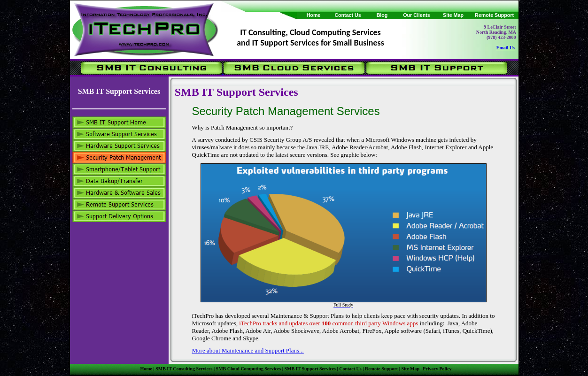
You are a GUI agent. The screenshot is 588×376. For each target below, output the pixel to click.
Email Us (506, 48)
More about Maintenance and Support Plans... (248, 350)
